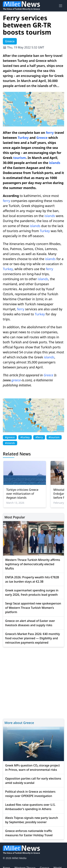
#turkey (25, 437)
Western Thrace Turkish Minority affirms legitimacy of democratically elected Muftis (33, 564)
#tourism (54, 437)
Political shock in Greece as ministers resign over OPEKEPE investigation (30, 794)
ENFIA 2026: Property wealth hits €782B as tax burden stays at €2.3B (32, 579)
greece (16, 380)
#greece (10, 437)
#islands (10, 443)
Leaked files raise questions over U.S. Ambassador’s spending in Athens (30, 807)
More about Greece (19, 723)
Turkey (23, 138)
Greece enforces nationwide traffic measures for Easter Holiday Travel (29, 833)
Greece (42, 138)
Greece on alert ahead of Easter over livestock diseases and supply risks (30, 623)
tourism (20, 158)
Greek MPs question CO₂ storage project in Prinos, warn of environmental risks (33, 768)
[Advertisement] (33, 682)
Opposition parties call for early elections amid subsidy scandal (33, 781)
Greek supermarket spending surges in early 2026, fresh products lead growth (32, 592)
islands (55, 163)
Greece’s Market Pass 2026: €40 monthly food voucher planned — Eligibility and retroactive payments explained (33, 638)
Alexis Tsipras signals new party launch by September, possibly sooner (32, 820)
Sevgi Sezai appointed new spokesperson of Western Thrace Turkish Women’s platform (33, 608)
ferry (50, 133)
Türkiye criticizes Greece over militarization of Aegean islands (22, 494)
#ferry (39, 437)
